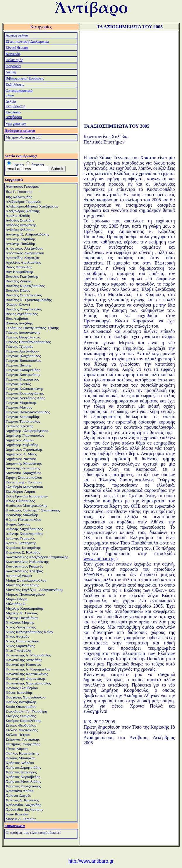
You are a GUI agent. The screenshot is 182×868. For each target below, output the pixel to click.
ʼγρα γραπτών (16, 123)
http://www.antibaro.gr (91, 861)
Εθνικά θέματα (17, 47)
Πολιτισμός (14, 60)
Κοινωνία (13, 54)
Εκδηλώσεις (15, 84)
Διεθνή (11, 72)
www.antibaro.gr (99, 559)
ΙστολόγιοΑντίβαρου (14, 114)
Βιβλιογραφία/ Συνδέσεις (25, 78)
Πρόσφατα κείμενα (20, 130)
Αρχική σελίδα (17, 35)
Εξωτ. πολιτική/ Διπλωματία (27, 41)
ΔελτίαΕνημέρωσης (15, 104)
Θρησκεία (13, 66)
